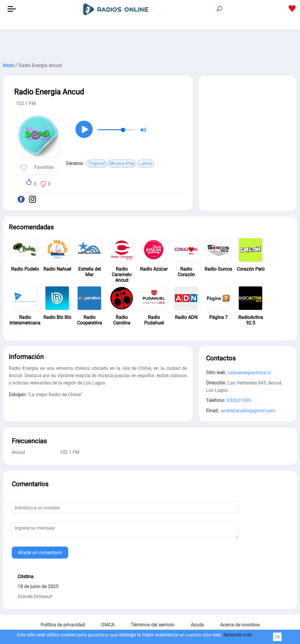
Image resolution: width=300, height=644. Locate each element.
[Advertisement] (150, 44)
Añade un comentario (40, 553)
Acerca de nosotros (240, 625)
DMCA (108, 625)
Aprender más (238, 635)
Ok (277, 637)
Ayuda (197, 625)
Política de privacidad (63, 625)
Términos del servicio (152, 625)
